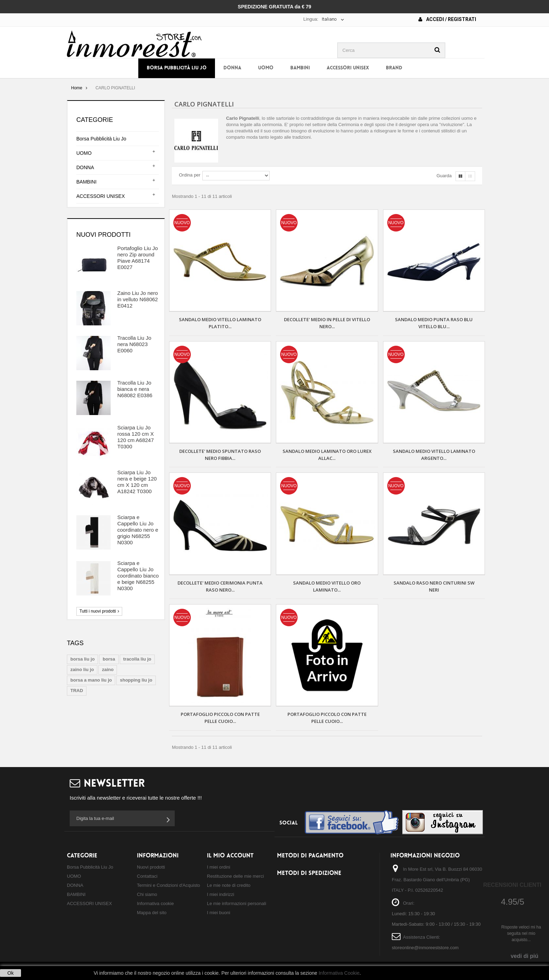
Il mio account (230, 856)
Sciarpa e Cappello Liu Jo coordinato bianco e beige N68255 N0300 (138, 576)
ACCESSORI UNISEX (348, 68)
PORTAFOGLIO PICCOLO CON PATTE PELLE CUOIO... (220, 718)
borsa (109, 659)
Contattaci (147, 876)
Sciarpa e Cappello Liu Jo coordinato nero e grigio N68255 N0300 (138, 530)
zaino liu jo (82, 670)
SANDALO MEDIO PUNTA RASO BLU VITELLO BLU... (434, 323)
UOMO (266, 68)
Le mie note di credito (229, 885)
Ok (11, 973)
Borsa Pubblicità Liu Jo (177, 68)
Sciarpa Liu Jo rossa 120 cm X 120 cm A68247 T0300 (135, 437)
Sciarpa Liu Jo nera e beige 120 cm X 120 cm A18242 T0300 (137, 482)
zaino (108, 670)
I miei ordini (218, 867)
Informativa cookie (155, 903)
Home (77, 88)
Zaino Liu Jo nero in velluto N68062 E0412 (138, 299)
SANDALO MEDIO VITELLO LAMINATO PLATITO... (220, 323)
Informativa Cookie (339, 973)
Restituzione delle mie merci (235, 876)
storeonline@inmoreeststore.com (425, 948)
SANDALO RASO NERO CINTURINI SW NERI (434, 586)
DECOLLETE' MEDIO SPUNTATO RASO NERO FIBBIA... (220, 455)
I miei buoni (218, 913)
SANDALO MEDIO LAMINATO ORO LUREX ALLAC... (327, 455)
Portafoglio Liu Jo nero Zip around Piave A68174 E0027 (138, 258)
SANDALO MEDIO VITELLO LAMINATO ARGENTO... (434, 455)
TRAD (77, 691)
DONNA (232, 68)
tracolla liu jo (137, 659)
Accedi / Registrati (447, 19)
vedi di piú (524, 956)
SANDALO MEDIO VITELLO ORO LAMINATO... (327, 586)
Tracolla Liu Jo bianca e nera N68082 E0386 (135, 389)
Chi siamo (147, 894)
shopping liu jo (136, 680)
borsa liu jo (82, 659)
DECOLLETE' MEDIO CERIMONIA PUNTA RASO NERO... (220, 586)
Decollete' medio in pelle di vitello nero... (327, 323)
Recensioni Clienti (512, 885)
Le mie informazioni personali (237, 903)
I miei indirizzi (221, 894)
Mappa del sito (152, 913)
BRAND (394, 68)
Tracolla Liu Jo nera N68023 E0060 (134, 344)
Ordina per (190, 175)
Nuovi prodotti (103, 235)
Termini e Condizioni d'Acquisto (168, 885)
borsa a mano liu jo (91, 680)
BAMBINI (300, 68)
